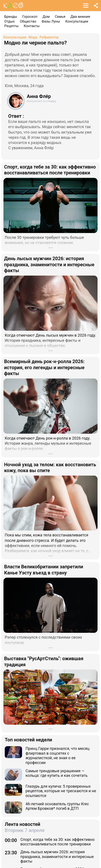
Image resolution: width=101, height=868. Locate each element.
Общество (28, 21)
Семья (60, 17)
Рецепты (11, 26)
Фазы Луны (51, 21)
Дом (46, 17)
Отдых (10, 21)
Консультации (77, 21)
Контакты (32, 26)
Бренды (11, 17)
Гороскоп (30, 17)
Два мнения (80, 17)
